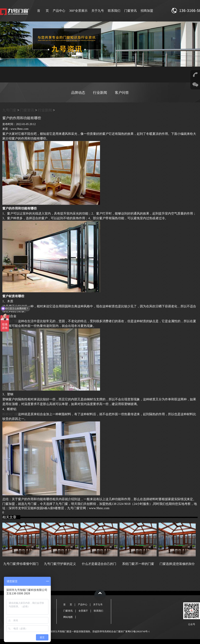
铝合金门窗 (10, 321)
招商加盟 (147, 11)
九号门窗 (9, 110)
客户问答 (122, 93)
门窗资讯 (130, 11)
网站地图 (68, 617)
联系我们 (114, 11)
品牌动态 (78, 93)
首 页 (43, 11)
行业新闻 (100, 93)
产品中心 (59, 11)
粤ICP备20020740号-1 (139, 631)
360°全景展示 (78, 11)
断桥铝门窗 (10, 414)
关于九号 (98, 11)
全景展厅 (83, 611)
